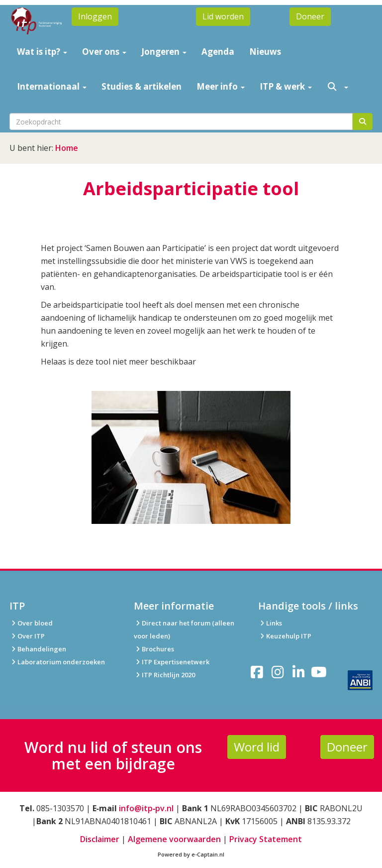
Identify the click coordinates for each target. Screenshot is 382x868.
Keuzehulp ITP (289, 636)
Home (67, 148)
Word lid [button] (257, 747)
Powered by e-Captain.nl (191, 854)
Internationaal (52, 86)
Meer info (221, 86)
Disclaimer (100, 839)
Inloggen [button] (95, 16)
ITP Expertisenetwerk (172, 662)
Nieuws (265, 52)
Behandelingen (38, 649)
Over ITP (27, 636)
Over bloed (31, 623)
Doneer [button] (310, 16)
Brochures (154, 649)
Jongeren (164, 52)
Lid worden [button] (223, 16)
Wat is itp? (42, 52)
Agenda (218, 52)
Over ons (104, 52)
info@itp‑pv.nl (146, 808)
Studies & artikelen (142, 86)
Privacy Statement (266, 839)
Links (270, 623)
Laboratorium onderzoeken (57, 662)
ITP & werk (286, 86)
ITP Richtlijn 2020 (168, 675)
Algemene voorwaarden (174, 839)
